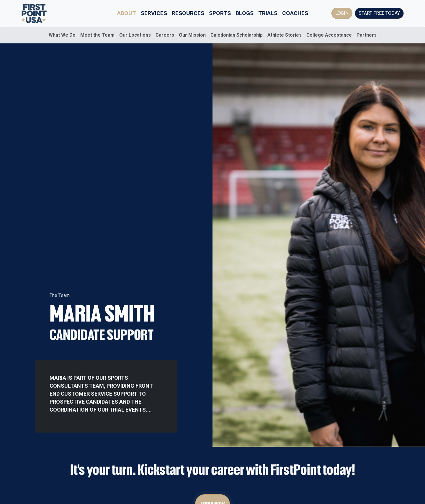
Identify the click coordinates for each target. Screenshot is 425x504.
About (127, 13)
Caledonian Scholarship (237, 35)
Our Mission (192, 35)
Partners (367, 35)
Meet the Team (97, 35)
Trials (268, 13)
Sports (220, 13)
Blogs (245, 13)
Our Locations (135, 35)
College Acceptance (329, 35)
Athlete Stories (285, 35)
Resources (188, 13)
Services (154, 13)
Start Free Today (379, 13)
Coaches (295, 13)
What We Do (62, 35)
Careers (165, 35)
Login (342, 13)
